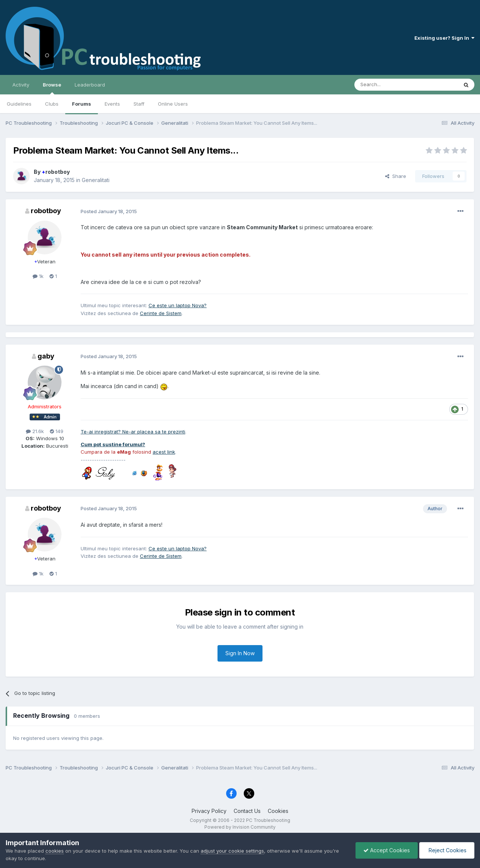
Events (112, 104)
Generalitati (96, 180)
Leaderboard (90, 85)
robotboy (56, 172)
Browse (52, 88)
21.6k (35, 431)
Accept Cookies (387, 850)
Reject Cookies (447, 850)
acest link (164, 452)
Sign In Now (240, 653)
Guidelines (19, 104)
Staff (139, 104)
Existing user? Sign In (444, 38)
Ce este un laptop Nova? (178, 305)
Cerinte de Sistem (161, 313)
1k (38, 276)
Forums (82, 104)
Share (396, 176)
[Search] (387, 85)
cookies (55, 851)
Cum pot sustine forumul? (113, 444)
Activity (21, 85)
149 (57, 431)
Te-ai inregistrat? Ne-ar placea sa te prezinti (133, 432)
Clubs (52, 104)
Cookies (278, 811)
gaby (46, 356)
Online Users (173, 104)
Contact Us (247, 811)
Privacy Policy (209, 811)
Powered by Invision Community (240, 827)
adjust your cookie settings (232, 851)
